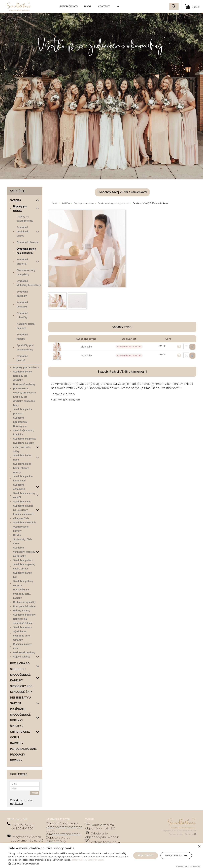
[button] (68, 864)
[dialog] (101, 856)
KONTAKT (104, 6)
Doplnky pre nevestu (84, 203)
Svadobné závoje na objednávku (113, 203)
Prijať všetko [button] (146, 855)
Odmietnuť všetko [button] (176, 855)
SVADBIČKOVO (69, 6)
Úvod (54, 203)
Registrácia (16, 803)
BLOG (88, 6)
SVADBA (66, 203)
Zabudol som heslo (22, 800)
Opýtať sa (179, 346)
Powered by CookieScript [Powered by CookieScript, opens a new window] (188, 866)
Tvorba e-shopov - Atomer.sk (182, 834)
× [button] (199, 847)
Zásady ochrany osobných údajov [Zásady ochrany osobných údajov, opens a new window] (88, 860)
